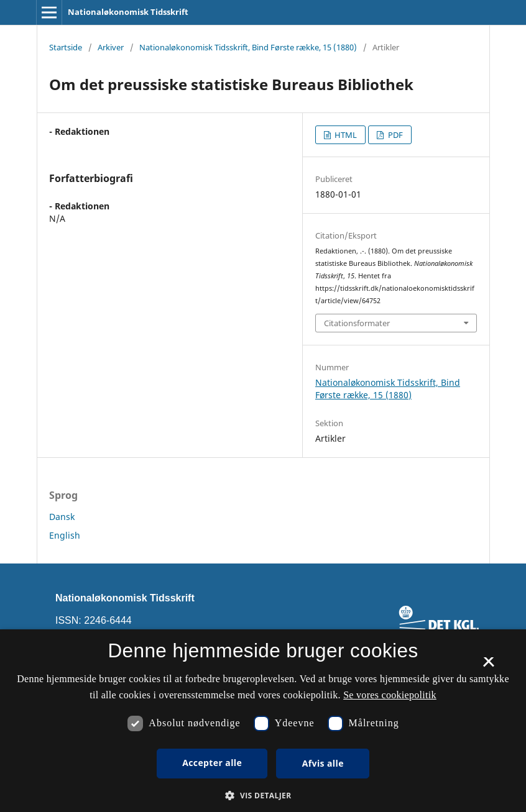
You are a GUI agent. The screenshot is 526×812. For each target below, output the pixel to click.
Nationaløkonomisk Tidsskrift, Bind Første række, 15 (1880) (248, 47)
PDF (394, 135)
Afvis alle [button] (323, 763)
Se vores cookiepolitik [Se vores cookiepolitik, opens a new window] (390, 695)
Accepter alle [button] (212, 763)
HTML (345, 135)
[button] (263, 796)
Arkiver (111, 47)
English (65, 535)
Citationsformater (357, 323)
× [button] (488, 666)
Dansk (62, 517)
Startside (66, 47)
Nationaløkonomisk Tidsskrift (128, 12)
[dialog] (263, 721)
